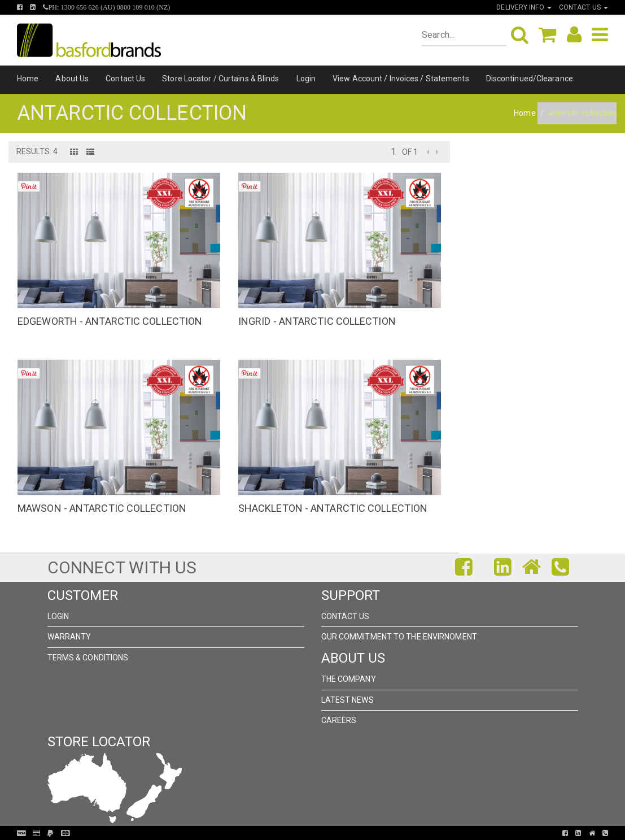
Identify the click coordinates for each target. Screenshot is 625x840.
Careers (339, 720)
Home (28, 79)
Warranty (69, 637)
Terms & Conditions (88, 658)
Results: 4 (37, 151)
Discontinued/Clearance (530, 79)
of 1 (410, 152)
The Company (349, 679)
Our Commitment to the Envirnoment (399, 637)
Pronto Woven (308, 833)
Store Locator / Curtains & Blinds (220, 79)
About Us (72, 79)
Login (306, 79)
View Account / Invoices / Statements (401, 79)
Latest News (348, 700)
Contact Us (125, 79)
